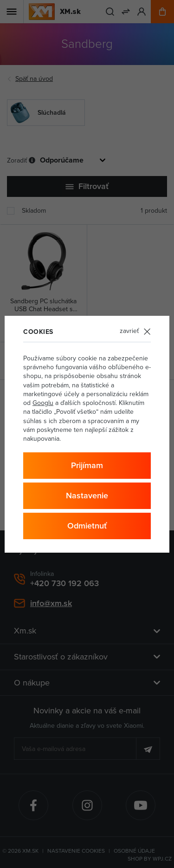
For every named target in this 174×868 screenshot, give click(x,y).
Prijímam (87, 465)
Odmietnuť (87, 526)
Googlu (43, 403)
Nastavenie (87, 496)
